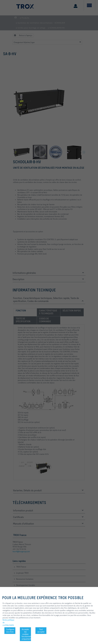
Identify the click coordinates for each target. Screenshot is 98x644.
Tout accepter (41, 631)
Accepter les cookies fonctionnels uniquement (26, 634)
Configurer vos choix (10, 631)
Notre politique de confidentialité (8, 622)
